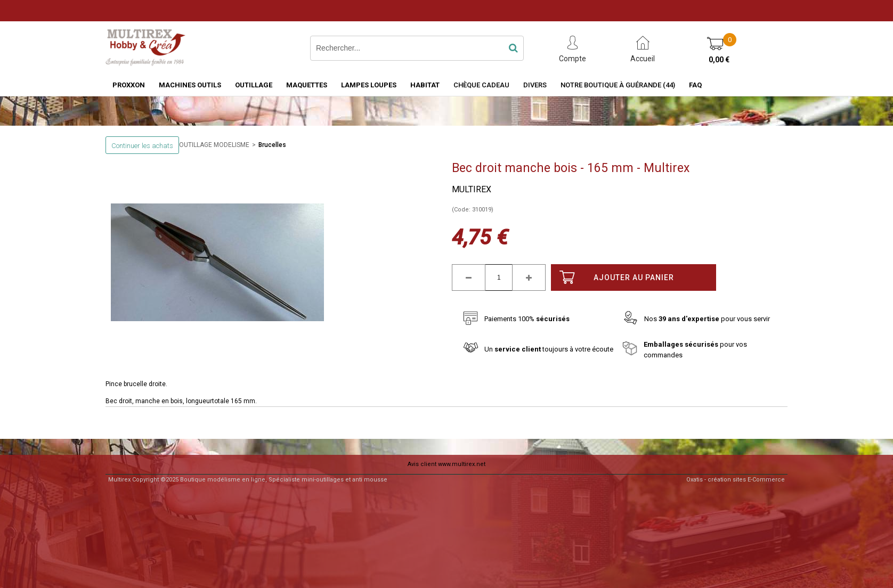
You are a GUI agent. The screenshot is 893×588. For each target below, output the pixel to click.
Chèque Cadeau (481, 85)
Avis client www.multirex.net (447, 464)
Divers (535, 85)
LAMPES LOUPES (369, 85)
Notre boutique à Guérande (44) (618, 85)
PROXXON (129, 85)
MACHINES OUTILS (190, 85)
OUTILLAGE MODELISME (214, 145)
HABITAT (425, 85)
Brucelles (272, 145)
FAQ (695, 85)
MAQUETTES (307, 85)
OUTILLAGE (254, 85)
